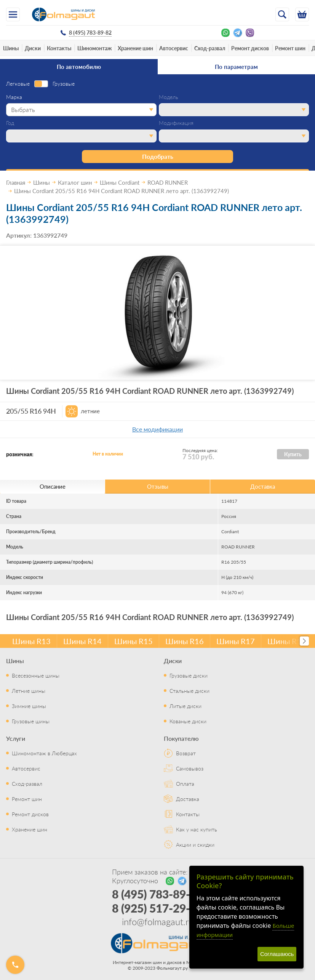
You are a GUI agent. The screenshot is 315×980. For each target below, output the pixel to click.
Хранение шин (135, 48)
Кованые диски (188, 721)
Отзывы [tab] (158, 486)
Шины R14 (82, 641)
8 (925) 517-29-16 (157, 908)
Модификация (176, 123)
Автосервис (174, 48)
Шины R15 (134, 641)
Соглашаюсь (277, 954)
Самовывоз (190, 768)
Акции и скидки (195, 844)
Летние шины (29, 691)
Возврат (186, 753)
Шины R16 (185, 641)
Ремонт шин (290, 48)
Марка (14, 97)
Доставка (188, 799)
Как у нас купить (197, 829)
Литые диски (185, 706)
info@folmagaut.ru (158, 921)
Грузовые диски (189, 675)
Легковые (18, 84)
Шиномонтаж (94, 48)
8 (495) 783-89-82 (157, 894)
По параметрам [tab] (236, 66)
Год (10, 123)
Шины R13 (31, 641)
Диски (33, 48)
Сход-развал (210, 48)
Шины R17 (236, 641)
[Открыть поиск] (282, 14)
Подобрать (158, 156)
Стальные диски (189, 691)
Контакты (59, 48)
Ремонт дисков (250, 48)
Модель (169, 97)
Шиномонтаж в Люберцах (44, 753)
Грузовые (64, 84)
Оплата (185, 783)
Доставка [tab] (263, 486)
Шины (11, 48)
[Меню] (13, 14)
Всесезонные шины (36, 675)
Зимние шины (29, 706)
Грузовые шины (31, 721)
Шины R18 (287, 641)
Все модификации (157, 429)
